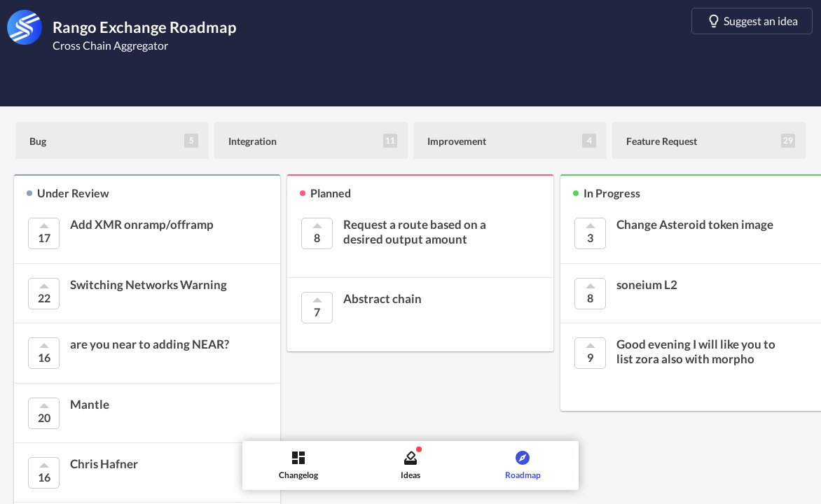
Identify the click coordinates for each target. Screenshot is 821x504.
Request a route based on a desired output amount (415, 232)
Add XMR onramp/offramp (142, 225)
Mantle (90, 405)
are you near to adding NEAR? (150, 344)
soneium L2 (647, 285)
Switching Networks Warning (149, 285)
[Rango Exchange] (25, 27)
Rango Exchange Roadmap (144, 27)
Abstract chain (382, 299)
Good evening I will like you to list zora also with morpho (696, 351)
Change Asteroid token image (695, 225)
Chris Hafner (104, 464)
